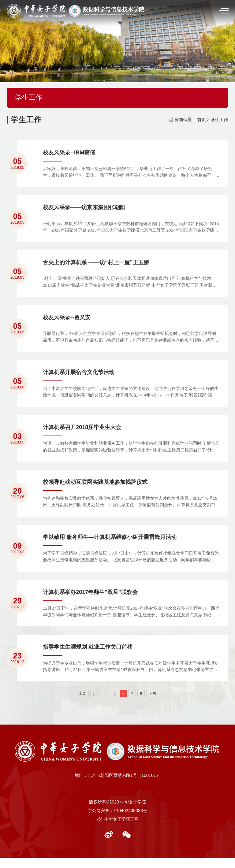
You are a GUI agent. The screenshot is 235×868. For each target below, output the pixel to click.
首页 (202, 120)
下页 (153, 703)
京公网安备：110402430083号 (117, 821)
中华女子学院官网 (121, 829)
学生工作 (219, 120)
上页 (82, 703)
